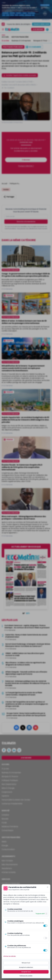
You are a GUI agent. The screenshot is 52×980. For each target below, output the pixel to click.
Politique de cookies (26, 976)
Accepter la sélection (26, 967)
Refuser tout (26, 963)
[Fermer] (48, 887)
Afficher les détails (10, 956)
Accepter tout (26, 972)
